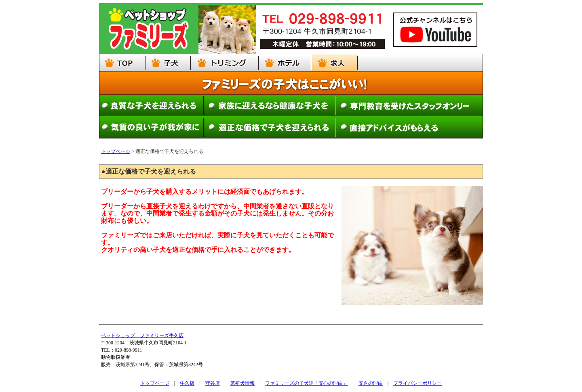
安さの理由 (371, 383)
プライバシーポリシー (418, 383)
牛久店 (187, 383)
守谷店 (213, 383)
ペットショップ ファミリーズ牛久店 (142, 335)
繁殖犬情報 (242, 383)
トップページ (116, 151)
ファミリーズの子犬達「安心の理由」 (306, 383)
